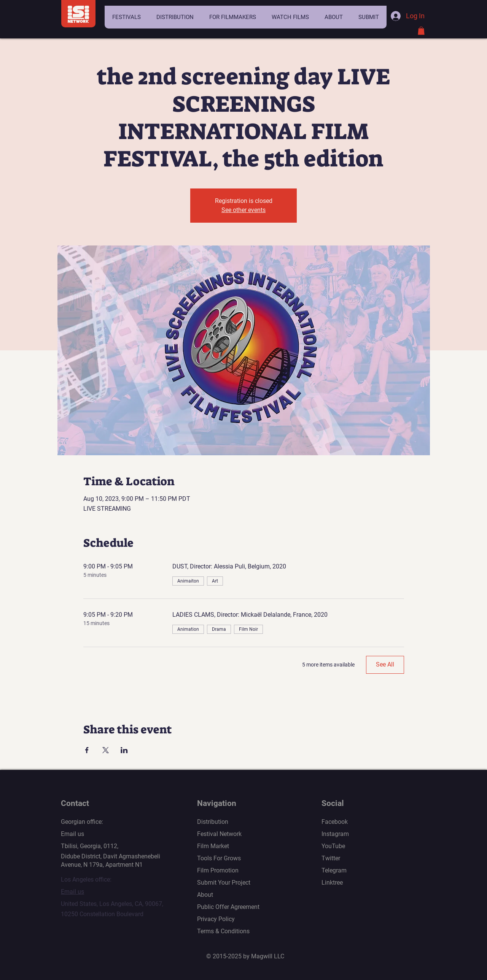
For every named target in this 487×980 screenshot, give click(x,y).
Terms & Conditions (223, 931)
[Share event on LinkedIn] (124, 750)
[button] (127, 17)
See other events (243, 210)
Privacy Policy (216, 919)
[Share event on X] (106, 750)
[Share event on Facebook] (87, 750)
